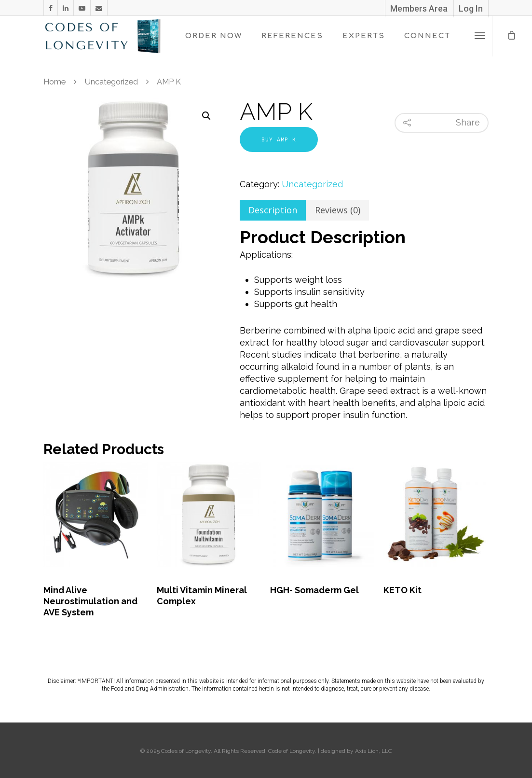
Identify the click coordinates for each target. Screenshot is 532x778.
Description (273, 210)
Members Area (419, 8)
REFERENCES (292, 36)
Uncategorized (111, 82)
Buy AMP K (279, 139)
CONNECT (427, 36)
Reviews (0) (338, 210)
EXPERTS (364, 36)
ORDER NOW (214, 36)
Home (55, 82)
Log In (471, 8)
